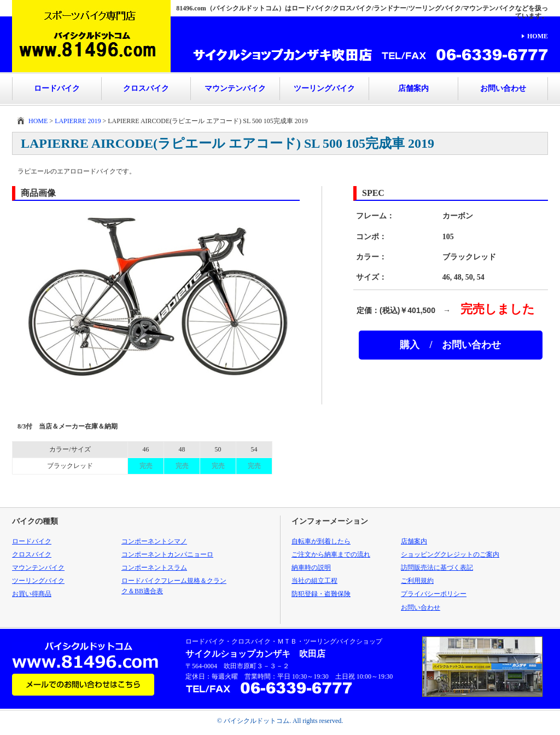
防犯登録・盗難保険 (321, 594)
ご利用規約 (417, 581)
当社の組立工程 (314, 581)
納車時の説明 (311, 568)
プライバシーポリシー (434, 594)
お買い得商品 (32, 594)
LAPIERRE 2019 (78, 121)
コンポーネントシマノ (154, 541)
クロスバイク (146, 88)
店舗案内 (413, 88)
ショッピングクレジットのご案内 (450, 554)
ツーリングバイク (324, 88)
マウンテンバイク (235, 88)
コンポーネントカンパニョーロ (167, 554)
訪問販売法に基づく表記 (437, 568)
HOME (538, 36)
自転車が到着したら (321, 541)
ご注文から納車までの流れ (331, 554)
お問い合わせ (503, 88)
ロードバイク (57, 88)
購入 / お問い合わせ (450, 345)
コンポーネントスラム (154, 568)
